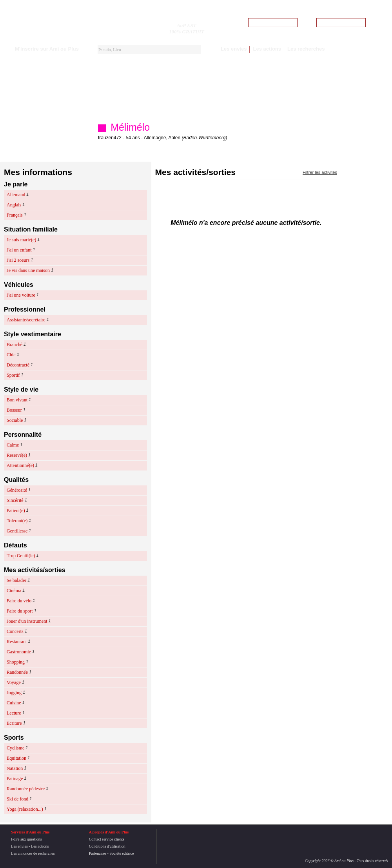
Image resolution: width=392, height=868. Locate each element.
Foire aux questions (26, 839)
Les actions (267, 49)
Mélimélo (130, 127)
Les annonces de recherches (33, 853)
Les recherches (306, 49)
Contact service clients (107, 839)
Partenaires (98, 853)
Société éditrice (122, 853)
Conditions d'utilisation (107, 846)
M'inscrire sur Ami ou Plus (47, 49)
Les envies (234, 49)
